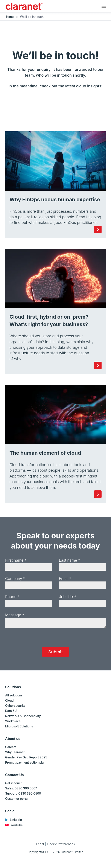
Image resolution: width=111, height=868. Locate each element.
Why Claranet (15, 752)
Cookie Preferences (61, 844)
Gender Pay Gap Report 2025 (26, 757)
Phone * (12, 597)
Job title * (68, 597)
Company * (15, 579)
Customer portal (17, 799)
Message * (15, 615)
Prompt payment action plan (25, 762)
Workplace (13, 721)
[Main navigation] (104, 6)
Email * (65, 579)
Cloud (9, 700)
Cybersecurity (15, 706)
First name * (16, 560)
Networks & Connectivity (23, 716)
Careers (11, 747)
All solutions (14, 695)
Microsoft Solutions (19, 726)
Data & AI (12, 711)
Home (10, 17)
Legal (40, 844)
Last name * (70, 560)
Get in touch (14, 783)
